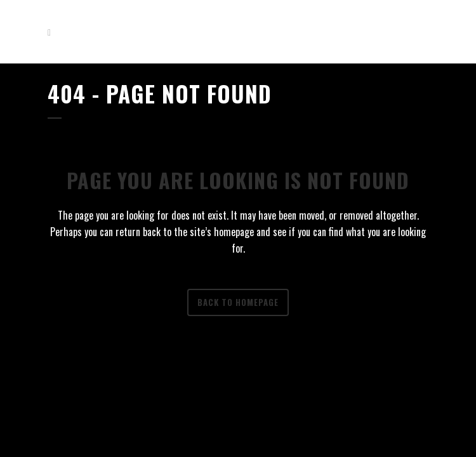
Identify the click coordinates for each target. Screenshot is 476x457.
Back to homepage (238, 302)
